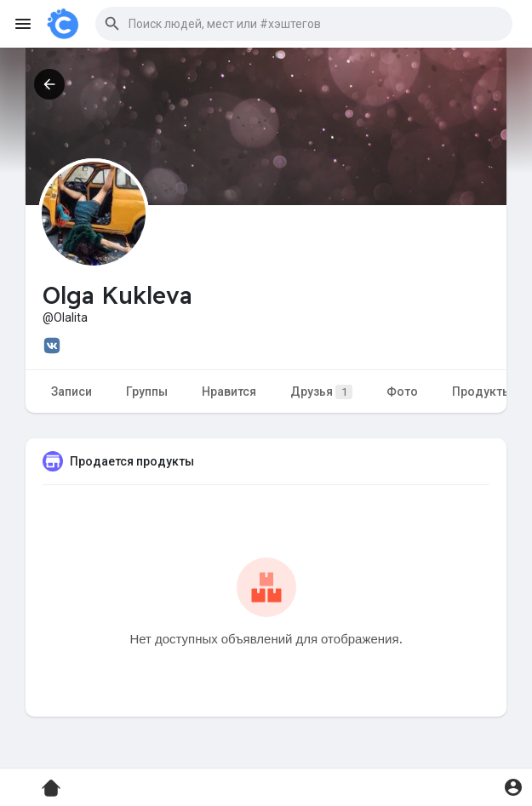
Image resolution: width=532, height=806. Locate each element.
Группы (147, 392)
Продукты (482, 392)
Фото (402, 392)
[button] (304, 24)
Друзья (321, 392)
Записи (72, 392)
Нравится (229, 392)
